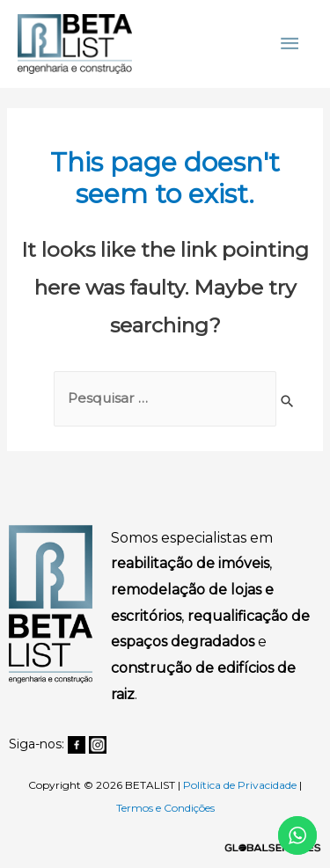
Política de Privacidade (240, 785)
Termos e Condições (165, 808)
